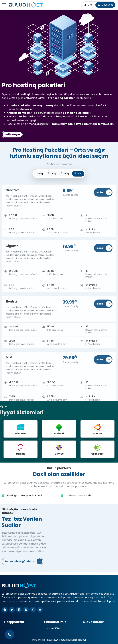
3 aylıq (52, 174)
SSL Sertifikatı (52, 628)
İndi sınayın (12, 134)
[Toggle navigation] (4, 5)
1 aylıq (39, 174)
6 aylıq (65, 174)
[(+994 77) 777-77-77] (10, 634)
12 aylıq (78, 174)
